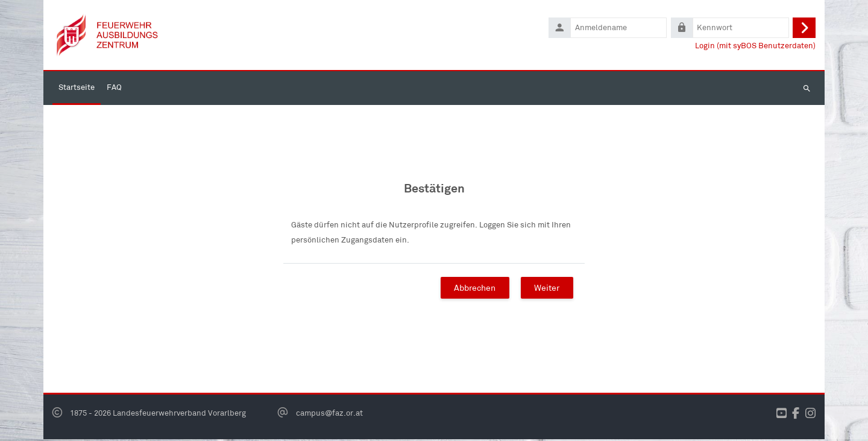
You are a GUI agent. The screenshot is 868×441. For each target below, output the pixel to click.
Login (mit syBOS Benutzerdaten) (755, 46)
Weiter (547, 289)
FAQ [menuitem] (114, 89)
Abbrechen (475, 289)
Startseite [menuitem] (77, 89)
